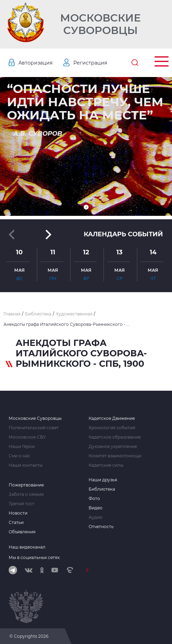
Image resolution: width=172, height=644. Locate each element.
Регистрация (90, 63)
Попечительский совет (34, 428)
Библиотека (102, 489)
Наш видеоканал (27, 547)
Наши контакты (26, 465)
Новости (18, 513)
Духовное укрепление (113, 447)
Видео (96, 508)
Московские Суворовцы (100, 24)
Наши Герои (22, 447)
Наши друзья (103, 480)
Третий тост (22, 504)
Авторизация (35, 63)
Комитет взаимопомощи (115, 456)
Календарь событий (123, 234)
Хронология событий (112, 428)
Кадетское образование (115, 437)
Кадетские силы (106, 465)
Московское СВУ (27, 437)
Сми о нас (19, 456)
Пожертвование (26, 485)
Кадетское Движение (112, 418)
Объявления (22, 532)
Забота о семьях (26, 494)
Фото (94, 499)
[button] (86, 207)
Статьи (16, 523)
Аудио (96, 517)
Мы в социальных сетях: (35, 557)
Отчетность (101, 527)
